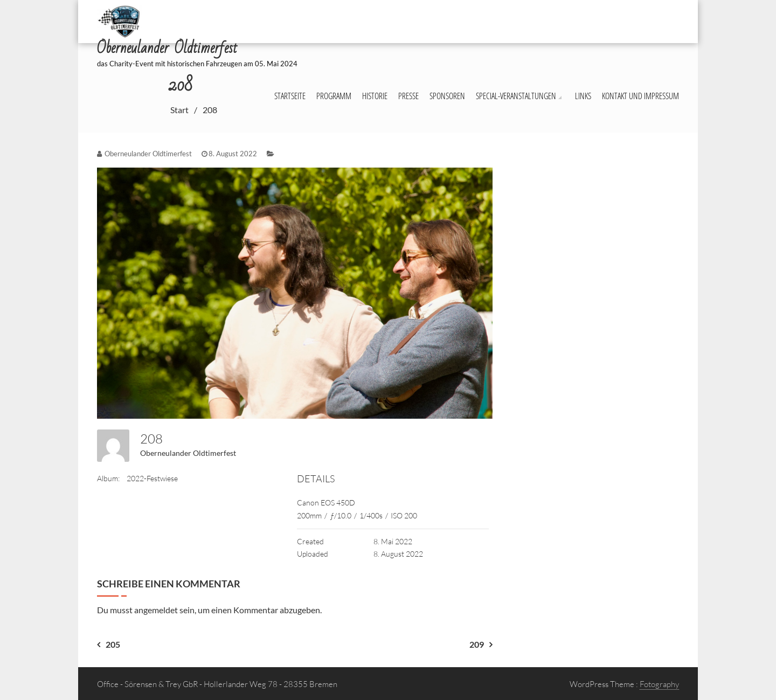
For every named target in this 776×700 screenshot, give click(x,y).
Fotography (659, 684)
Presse (408, 96)
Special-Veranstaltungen (516, 96)
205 (113, 644)
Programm (334, 96)
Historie (375, 96)
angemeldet (156, 610)
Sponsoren (447, 96)
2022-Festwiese (152, 478)
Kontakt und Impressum (640, 96)
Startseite (290, 96)
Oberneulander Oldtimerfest (188, 453)
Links (583, 96)
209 (477, 644)
